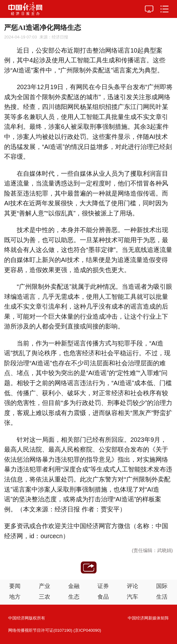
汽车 (133, 597)
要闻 (15, 586)
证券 (103, 586)
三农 (44, 597)
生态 (74, 597)
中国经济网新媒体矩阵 (148, 618)
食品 (103, 597)
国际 (162, 586)
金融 (74, 586)
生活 (162, 597)
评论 (133, 586)
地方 (15, 597)
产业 (44, 586)
